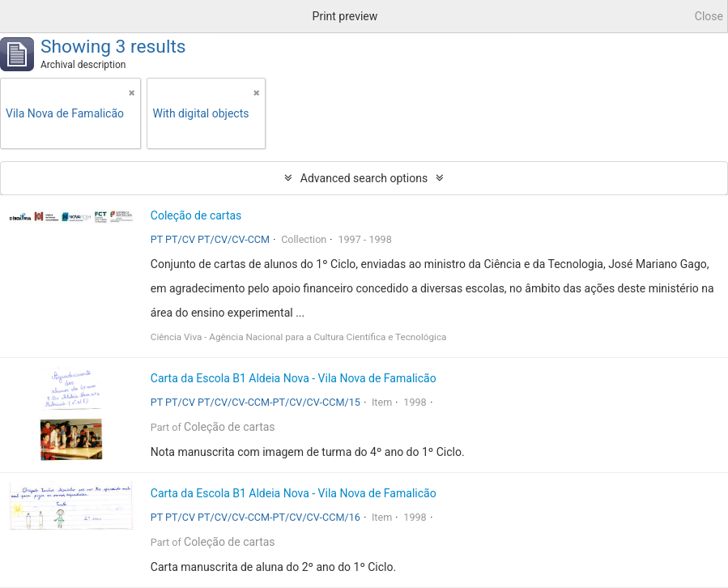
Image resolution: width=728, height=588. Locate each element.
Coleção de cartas (196, 215)
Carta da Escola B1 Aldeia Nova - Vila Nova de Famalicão (294, 378)
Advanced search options (364, 178)
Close (709, 16)
